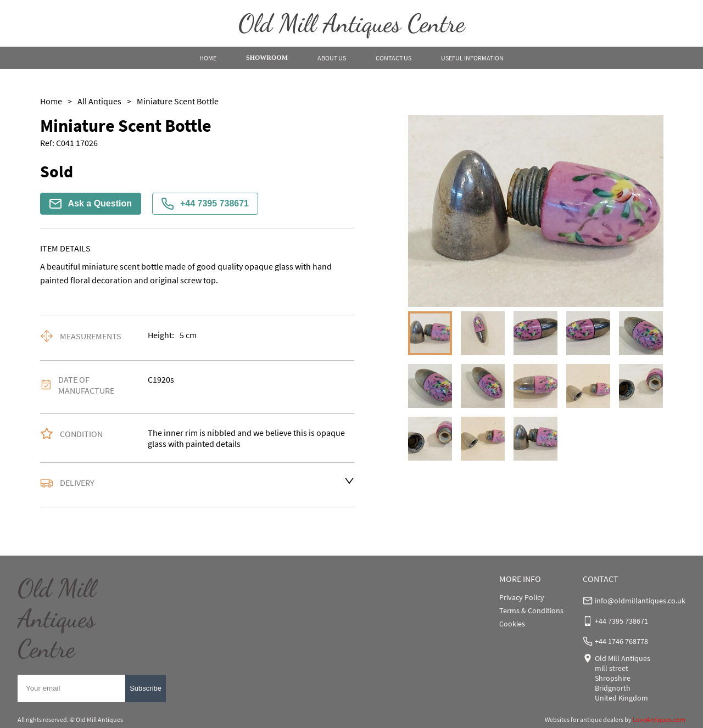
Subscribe (146, 688)
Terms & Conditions (531, 611)
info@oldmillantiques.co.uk (640, 601)
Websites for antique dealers (584, 719)
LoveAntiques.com (659, 719)
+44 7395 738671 (205, 204)
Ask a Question (91, 204)
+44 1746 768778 (621, 641)
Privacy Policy (522, 597)
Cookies (512, 624)
